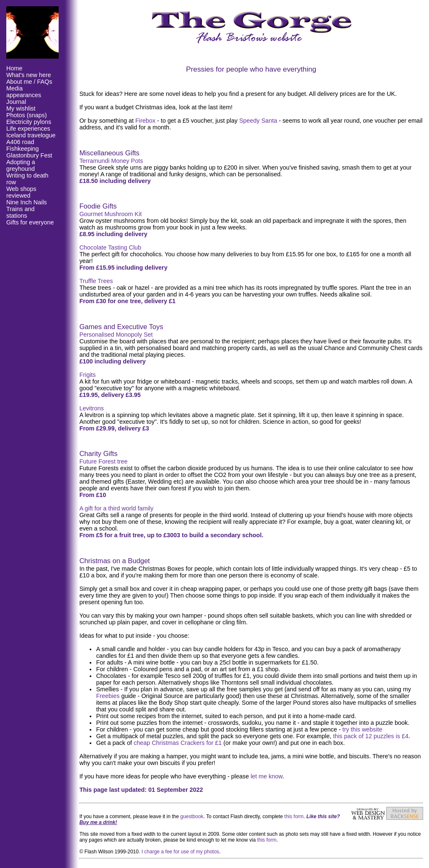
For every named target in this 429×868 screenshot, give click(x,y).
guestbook (192, 816)
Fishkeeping (23, 149)
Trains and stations (20, 212)
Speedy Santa (258, 121)
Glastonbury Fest (29, 155)
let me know (266, 776)
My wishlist (21, 108)
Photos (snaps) (27, 115)
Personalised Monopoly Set (116, 335)
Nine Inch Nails (27, 202)
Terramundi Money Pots (111, 161)
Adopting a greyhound (21, 165)
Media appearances (24, 92)
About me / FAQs (29, 82)
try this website (362, 729)
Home (14, 68)
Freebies (108, 696)
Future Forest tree (103, 461)
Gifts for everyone (30, 222)
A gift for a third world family (116, 508)
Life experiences (28, 129)
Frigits (87, 375)
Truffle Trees (96, 281)
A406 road (20, 142)
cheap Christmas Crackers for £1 (178, 743)
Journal (16, 102)
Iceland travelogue (31, 135)
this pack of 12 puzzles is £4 (371, 736)
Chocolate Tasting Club (110, 247)
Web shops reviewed (21, 192)
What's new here (29, 75)
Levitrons (91, 408)
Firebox (145, 121)
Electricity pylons (29, 122)
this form (294, 816)
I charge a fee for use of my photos (180, 852)
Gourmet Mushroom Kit (110, 214)
